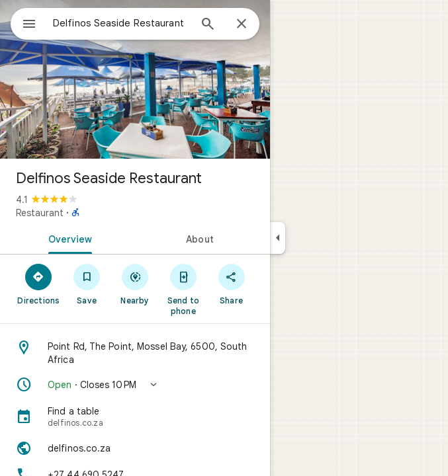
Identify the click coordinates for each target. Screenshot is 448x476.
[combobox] (121, 23)
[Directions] (39, 284)
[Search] (208, 25)
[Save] (87, 284)
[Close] (242, 24)
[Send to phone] (183, 289)
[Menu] (29, 25)
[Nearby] (135, 284)
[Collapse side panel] (278, 238)
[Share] (231, 284)
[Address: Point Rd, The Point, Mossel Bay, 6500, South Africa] (135, 353)
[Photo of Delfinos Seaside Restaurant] (135, 79)
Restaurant (40, 213)
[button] (135, 385)
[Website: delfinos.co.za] (135, 448)
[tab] (67, 238)
